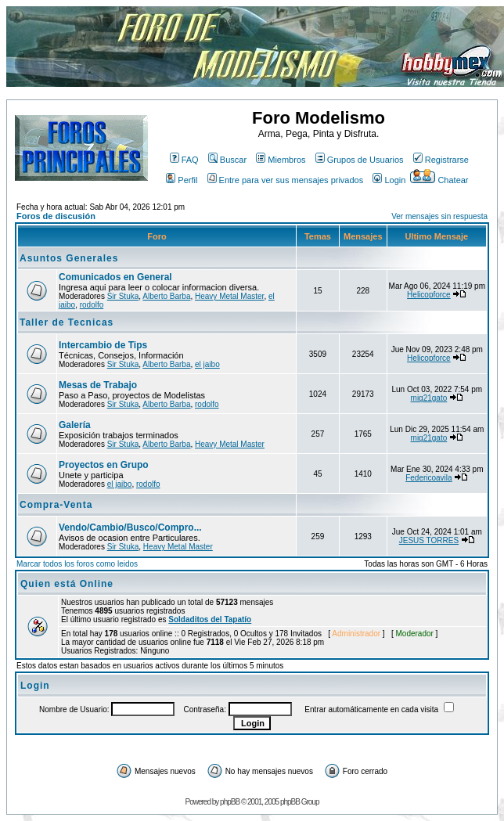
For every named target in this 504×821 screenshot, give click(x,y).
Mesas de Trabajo (98, 385)
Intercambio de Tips (103, 345)
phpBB (230, 802)
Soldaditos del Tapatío (210, 619)
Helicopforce (429, 295)
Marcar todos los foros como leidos (77, 564)
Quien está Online (67, 584)
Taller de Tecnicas (67, 322)
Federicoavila (428, 478)
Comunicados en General (115, 277)
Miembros (281, 160)
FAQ (184, 160)
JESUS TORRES (429, 540)
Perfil (182, 180)
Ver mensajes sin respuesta (439, 216)
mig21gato (429, 398)
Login (389, 180)
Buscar (227, 160)
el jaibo (207, 364)
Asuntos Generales (69, 258)
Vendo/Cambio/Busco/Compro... (130, 528)
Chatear (439, 180)
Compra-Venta (56, 505)
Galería (75, 425)
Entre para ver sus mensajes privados (286, 180)
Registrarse (441, 160)
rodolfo (92, 305)
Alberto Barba (166, 296)
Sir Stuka (123, 296)
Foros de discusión (56, 216)
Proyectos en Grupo (104, 465)
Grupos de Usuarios (360, 160)
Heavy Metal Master (229, 296)
